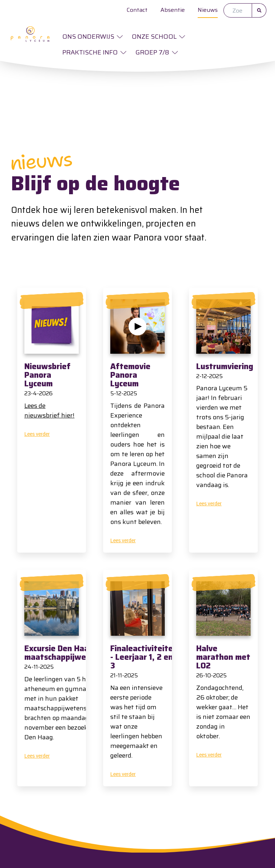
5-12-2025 (124, 393)
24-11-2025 (39, 667)
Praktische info (90, 52)
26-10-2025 (211, 675)
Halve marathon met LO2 (223, 657)
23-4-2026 (38, 393)
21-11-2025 (124, 675)
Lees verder (37, 434)
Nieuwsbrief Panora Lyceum (47, 375)
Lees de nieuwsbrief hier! (49, 411)
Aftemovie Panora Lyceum (130, 375)
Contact (137, 10)
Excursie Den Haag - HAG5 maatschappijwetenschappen (79, 653)
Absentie (173, 10)
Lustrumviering (225, 366)
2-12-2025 (209, 376)
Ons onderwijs (88, 37)
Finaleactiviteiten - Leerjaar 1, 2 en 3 (144, 657)
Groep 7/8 (152, 52)
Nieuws (208, 10)
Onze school (154, 37)
